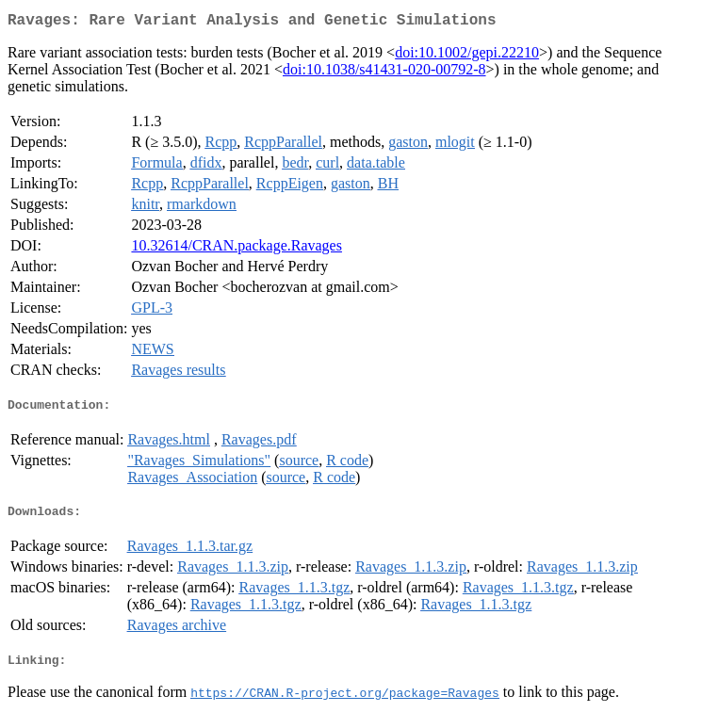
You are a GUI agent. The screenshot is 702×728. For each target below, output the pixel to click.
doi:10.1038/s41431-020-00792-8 (384, 73)
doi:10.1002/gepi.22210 (467, 56)
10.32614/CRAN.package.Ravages (237, 249)
